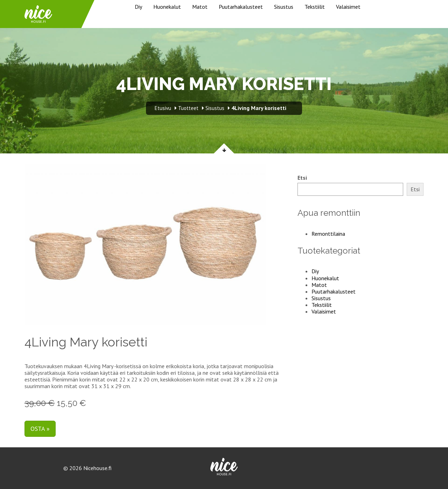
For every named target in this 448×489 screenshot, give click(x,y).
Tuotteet (188, 108)
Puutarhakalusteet (241, 7)
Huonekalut (167, 7)
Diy (138, 7)
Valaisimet (348, 7)
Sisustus (284, 7)
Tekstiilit (315, 7)
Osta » (40, 429)
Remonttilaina (328, 234)
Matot (200, 7)
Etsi (302, 178)
